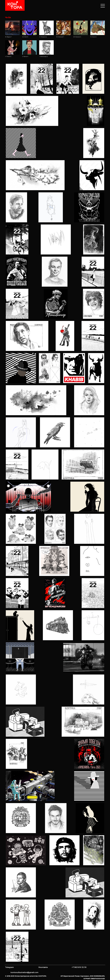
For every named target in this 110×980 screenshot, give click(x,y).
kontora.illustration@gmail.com (24, 972)
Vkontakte (43, 967)
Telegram (9, 967)
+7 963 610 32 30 (79, 967)
